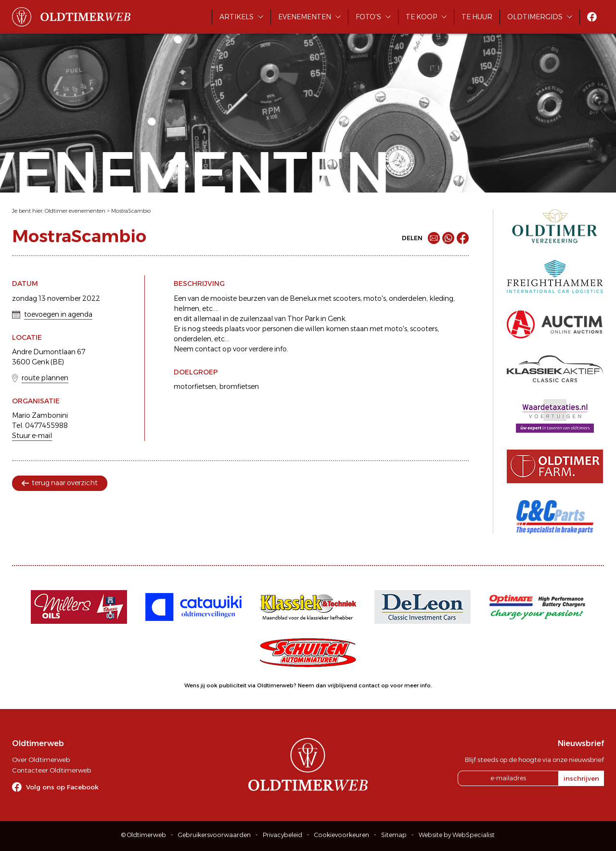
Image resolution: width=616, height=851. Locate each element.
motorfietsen (195, 387)
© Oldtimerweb (144, 835)
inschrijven (581, 778)
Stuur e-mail (32, 436)
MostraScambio (131, 211)
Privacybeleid (282, 835)
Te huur (477, 17)
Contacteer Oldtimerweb (51, 770)
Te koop (421, 17)
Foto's (368, 17)
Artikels (237, 17)
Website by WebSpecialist (457, 835)
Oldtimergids (535, 17)
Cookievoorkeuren (342, 835)
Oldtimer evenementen (75, 211)
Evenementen (305, 17)
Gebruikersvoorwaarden (214, 835)
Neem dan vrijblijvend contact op (343, 685)
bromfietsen (239, 387)
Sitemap (394, 835)
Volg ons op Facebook (62, 787)
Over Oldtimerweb (41, 760)
